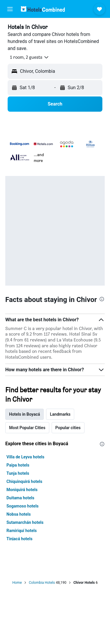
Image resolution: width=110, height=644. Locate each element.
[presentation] (102, 299)
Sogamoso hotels (23, 506)
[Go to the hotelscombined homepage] (43, 9)
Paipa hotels (18, 465)
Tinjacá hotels (20, 539)
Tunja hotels (18, 473)
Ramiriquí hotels (22, 531)
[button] (10, 9)
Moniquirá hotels (22, 490)
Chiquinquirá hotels (24, 481)
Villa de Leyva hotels (25, 457)
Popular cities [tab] (68, 428)
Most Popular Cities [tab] (27, 428)
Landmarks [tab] (60, 414)
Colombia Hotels (42, 583)
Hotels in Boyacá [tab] (24, 414)
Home (17, 583)
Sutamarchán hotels (25, 522)
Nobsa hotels (19, 514)
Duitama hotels (20, 498)
